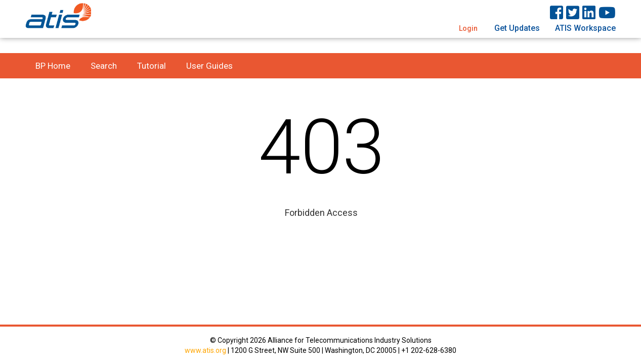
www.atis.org (205, 350)
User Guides (209, 66)
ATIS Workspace (585, 28)
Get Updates (517, 28)
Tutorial (152, 66)
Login (468, 28)
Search (104, 66)
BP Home (53, 66)
